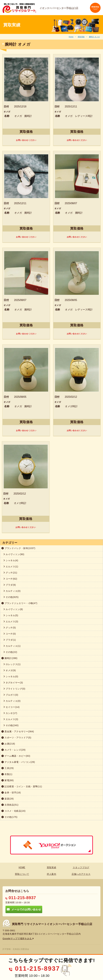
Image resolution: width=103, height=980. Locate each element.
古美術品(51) (10, 805)
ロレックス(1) (12, 664)
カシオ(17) (10, 713)
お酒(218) (8, 744)
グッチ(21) (10, 573)
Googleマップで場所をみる (18, 939)
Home (71, 37)
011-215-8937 (21, 898)
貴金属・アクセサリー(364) (18, 731)
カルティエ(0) (12, 591)
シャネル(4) (11, 560)
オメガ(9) (10, 670)
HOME (22, 867)
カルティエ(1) (12, 646)
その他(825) (11, 597)
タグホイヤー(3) (13, 683)
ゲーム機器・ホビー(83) (16, 756)
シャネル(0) (11, 676)
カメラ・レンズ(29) (13, 750)
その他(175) (9, 817)
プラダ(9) (10, 585)
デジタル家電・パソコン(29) (18, 762)
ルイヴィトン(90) (14, 554)
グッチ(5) (10, 628)
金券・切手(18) (11, 793)
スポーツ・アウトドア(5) (16, 738)
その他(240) (11, 725)
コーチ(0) (10, 634)
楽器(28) (8, 799)
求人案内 (51, 874)
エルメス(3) (11, 622)
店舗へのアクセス (81, 874)
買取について (22, 874)
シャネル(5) (11, 615)
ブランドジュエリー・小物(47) (19, 603)
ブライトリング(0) (14, 689)
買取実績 (81, 37)
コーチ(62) (10, 579)
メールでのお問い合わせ (24, 909)
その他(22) (10, 652)
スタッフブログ (81, 867)
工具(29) (8, 768)
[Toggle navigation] (95, 8)
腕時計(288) (9, 658)
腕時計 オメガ (94, 37)
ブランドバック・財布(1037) (18, 548)
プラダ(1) (10, 640)
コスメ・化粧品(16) (13, 811)
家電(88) (8, 780)
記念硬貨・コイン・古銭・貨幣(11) (22, 786)
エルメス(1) (11, 567)
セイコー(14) (11, 707)
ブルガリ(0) (11, 695)
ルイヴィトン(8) (13, 609)
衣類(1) (7, 774)
